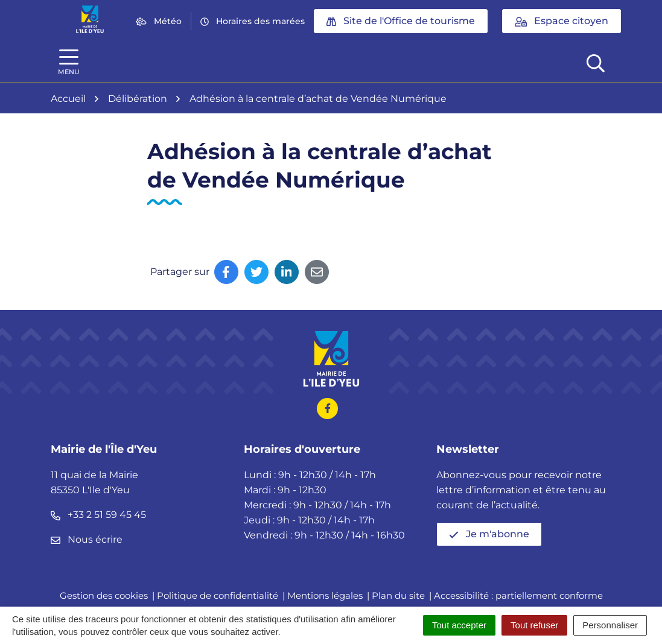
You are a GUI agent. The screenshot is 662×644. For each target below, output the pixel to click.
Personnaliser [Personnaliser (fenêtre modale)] (610, 625)
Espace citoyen (562, 21)
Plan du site (398, 595)
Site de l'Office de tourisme (401, 21)
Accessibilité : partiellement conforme (518, 595)
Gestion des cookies (104, 595)
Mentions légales (325, 595)
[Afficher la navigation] (69, 62)
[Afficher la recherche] (596, 62)
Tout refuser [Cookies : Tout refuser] (534, 625)
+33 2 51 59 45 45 (98, 515)
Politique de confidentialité (218, 595)
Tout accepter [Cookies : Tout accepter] (459, 625)
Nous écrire (87, 539)
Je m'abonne (489, 534)
